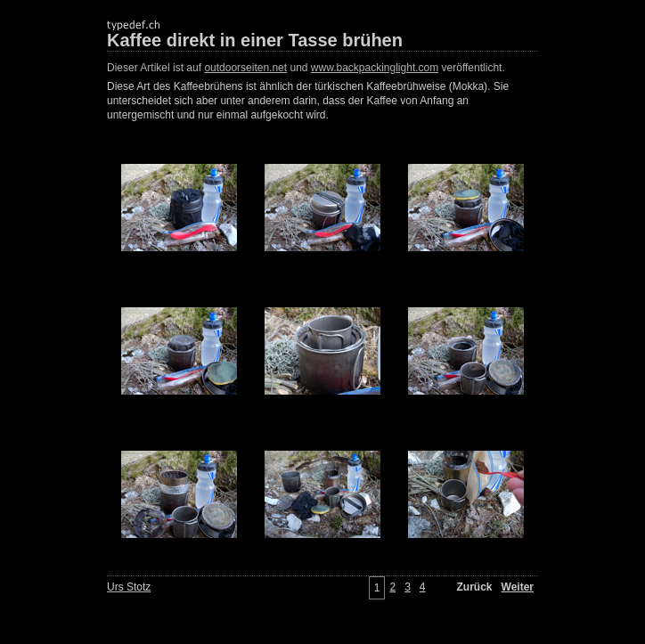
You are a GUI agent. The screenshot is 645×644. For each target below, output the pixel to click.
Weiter (518, 587)
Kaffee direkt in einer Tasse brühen (255, 40)
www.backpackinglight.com (375, 68)
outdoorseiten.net (245, 68)
